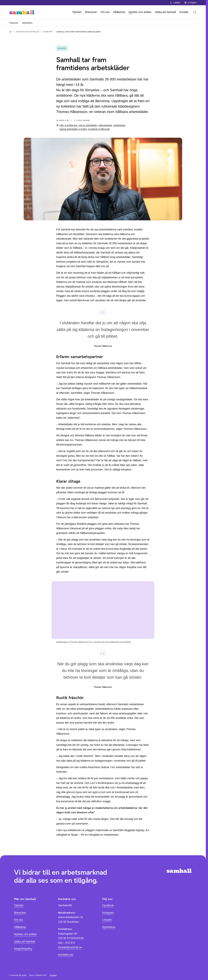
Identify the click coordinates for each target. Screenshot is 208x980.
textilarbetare (119, 125)
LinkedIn (107, 920)
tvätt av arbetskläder (88, 125)
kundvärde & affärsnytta (99, 129)
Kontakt (184, 12)
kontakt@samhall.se (70, 947)
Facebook (108, 905)
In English (190, 3)
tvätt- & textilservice (68, 125)
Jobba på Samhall (165, 12)
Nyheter (48, 32)
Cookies (53, 975)
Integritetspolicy (23, 949)
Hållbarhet (119, 12)
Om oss (105, 12)
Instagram (108, 913)
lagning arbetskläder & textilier (73, 129)
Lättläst (175, 3)
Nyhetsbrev (27, 23)
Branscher (91, 12)
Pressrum (14, 23)
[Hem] (22, 12)
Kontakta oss (66, 955)
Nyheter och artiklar (140, 12)
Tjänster (77, 12)
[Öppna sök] (195, 12)
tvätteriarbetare (105, 125)
